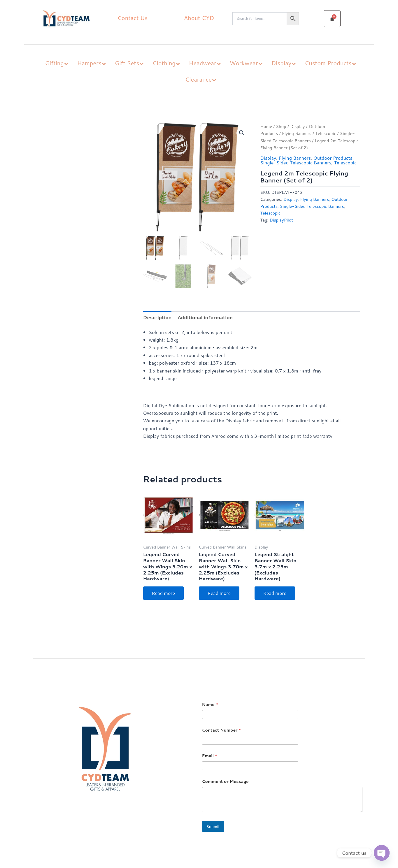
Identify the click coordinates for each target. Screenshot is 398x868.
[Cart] (332, 19)
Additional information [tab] (205, 317)
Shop (281, 126)
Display (297, 126)
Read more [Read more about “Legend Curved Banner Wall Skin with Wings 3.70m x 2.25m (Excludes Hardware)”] (219, 593)
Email (210, 756)
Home (266, 126)
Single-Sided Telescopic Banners (296, 162)
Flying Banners (297, 133)
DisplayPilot (281, 220)
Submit (213, 827)
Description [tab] (157, 317)
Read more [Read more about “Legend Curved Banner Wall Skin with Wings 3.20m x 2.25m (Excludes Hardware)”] (164, 593)
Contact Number (222, 730)
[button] (242, 133)
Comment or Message (225, 782)
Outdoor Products (333, 158)
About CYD (199, 18)
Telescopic (326, 133)
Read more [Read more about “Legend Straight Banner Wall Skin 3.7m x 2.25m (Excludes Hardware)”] (275, 593)
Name (210, 705)
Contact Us (133, 18)
